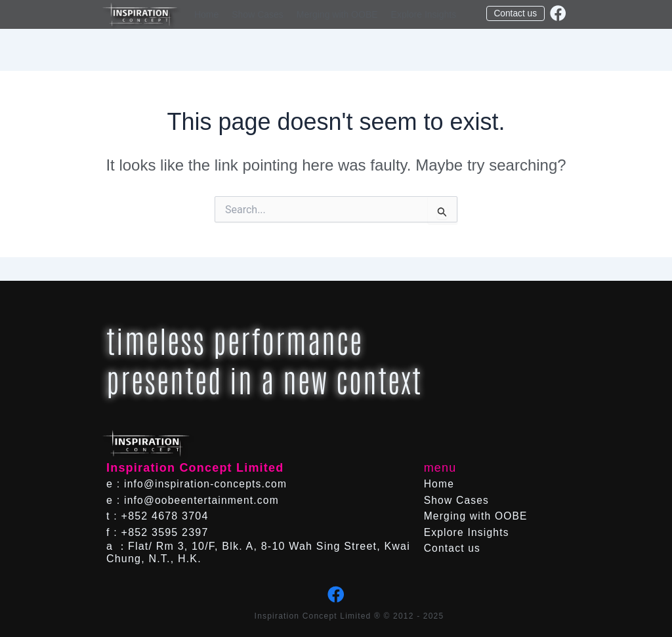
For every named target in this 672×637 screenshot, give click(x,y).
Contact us (453, 548)
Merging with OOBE (337, 14)
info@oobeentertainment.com (203, 500)
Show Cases (258, 14)
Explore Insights (424, 14)
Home (206, 14)
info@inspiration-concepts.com (207, 484)
